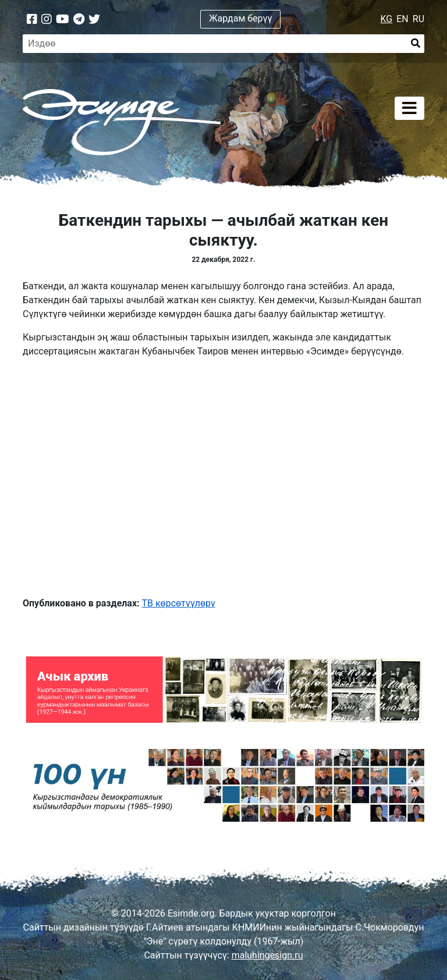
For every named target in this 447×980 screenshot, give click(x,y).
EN (402, 19)
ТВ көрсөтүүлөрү (179, 603)
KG (387, 19)
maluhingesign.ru (267, 955)
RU (418, 19)
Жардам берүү (241, 18)
